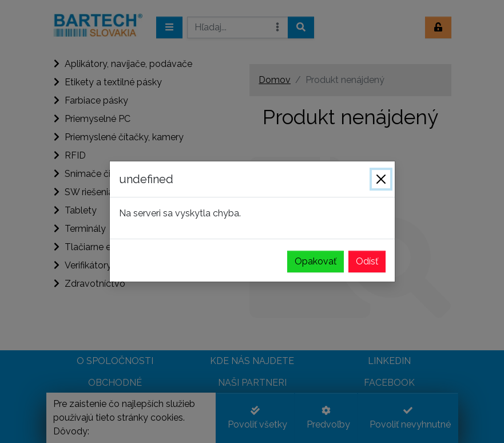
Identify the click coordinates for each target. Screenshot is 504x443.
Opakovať (316, 261)
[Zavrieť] (381, 179)
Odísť (367, 261)
